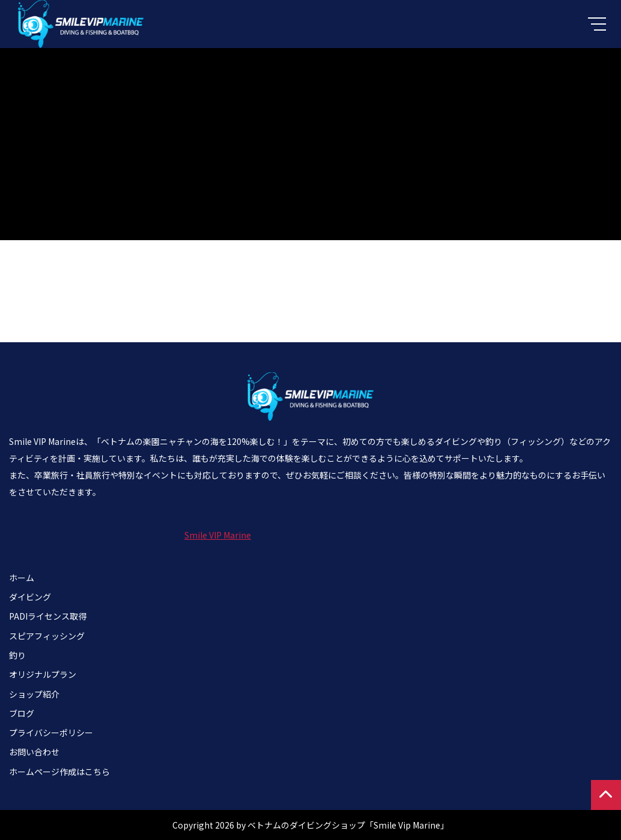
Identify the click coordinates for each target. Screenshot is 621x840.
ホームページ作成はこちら (59, 772)
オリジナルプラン (43, 674)
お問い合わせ (34, 752)
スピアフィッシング (47, 636)
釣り (17, 655)
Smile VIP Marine (218, 535)
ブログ (22, 713)
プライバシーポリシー (51, 733)
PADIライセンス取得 (48, 616)
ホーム (22, 578)
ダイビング (30, 597)
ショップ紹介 (34, 694)
